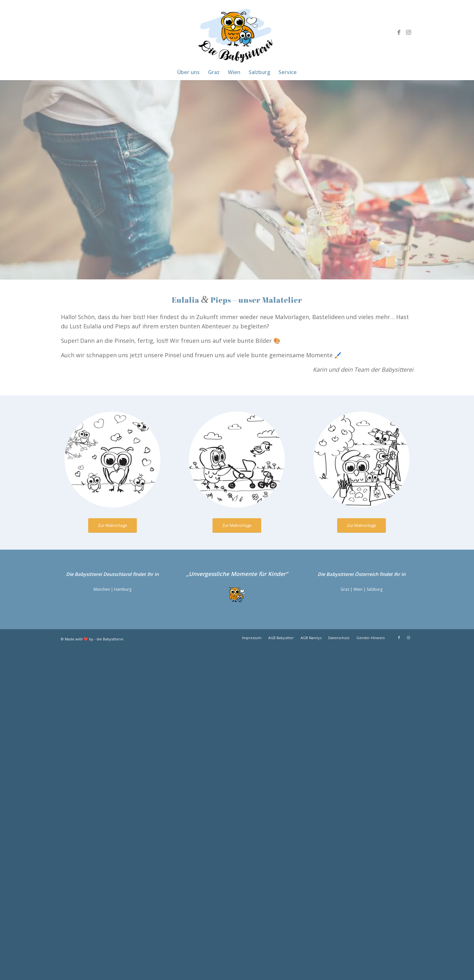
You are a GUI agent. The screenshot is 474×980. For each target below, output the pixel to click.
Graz (345, 589)
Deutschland (117, 574)
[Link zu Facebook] (399, 32)
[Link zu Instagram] (409, 32)
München (102, 589)
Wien (358, 589)
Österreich (366, 574)
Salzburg (374, 589)
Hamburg (123, 589)
